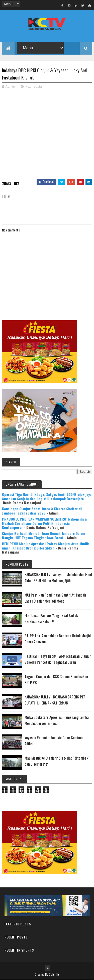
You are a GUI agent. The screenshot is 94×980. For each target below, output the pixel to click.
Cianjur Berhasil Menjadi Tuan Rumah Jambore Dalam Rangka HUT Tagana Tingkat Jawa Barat (43, 535)
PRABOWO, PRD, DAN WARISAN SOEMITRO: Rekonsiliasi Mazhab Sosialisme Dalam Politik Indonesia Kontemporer (45, 523)
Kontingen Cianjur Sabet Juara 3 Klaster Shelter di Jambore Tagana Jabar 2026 (42, 511)
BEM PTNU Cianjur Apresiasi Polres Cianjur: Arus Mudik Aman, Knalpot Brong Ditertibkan (45, 546)
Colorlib (54, 974)
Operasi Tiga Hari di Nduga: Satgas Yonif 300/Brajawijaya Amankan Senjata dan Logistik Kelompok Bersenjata (47, 496)
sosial (38, 86)
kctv (29, 86)
